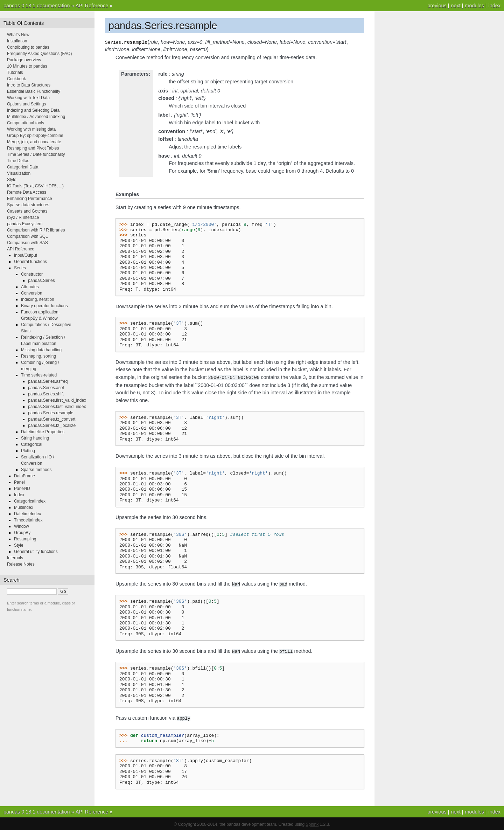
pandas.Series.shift (46, 394)
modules (474, 6)
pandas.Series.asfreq (48, 381)
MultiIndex (24, 507)
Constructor (32, 274)
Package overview (24, 60)
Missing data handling (41, 350)
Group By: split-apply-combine (35, 136)
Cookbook (16, 79)
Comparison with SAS (27, 243)
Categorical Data (23, 167)
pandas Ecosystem (25, 224)
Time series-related (39, 375)
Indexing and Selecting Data (33, 110)
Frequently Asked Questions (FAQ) (39, 54)
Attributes (30, 287)
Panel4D (22, 489)
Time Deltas (18, 161)
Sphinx (312, 823)
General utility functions (36, 552)
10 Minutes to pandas (27, 66)
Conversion (32, 293)
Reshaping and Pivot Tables (33, 148)
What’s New (18, 35)
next (456, 6)
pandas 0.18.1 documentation (37, 6)
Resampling (25, 539)
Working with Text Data (28, 98)
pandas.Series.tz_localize (52, 426)
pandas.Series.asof (46, 388)
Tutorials (15, 72)
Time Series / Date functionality (36, 154)
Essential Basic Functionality (34, 91)
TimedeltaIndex (28, 520)
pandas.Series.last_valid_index (57, 407)
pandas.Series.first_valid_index (57, 400)
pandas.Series (41, 281)
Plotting (28, 451)
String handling (35, 438)
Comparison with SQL (27, 236)
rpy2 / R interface (23, 217)
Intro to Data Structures (29, 85)
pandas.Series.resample (51, 413)
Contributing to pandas (28, 47)
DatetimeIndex (27, 514)
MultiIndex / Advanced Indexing (36, 117)
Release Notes (21, 564)
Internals (15, 558)
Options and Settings (26, 104)
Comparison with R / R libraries (36, 230)
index (495, 6)
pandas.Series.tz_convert (52, 419)
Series (20, 268)
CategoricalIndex (30, 501)
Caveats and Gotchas (27, 211)
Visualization (19, 173)
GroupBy (22, 533)
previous (437, 6)
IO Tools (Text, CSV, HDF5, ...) (35, 186)
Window (22, 526)
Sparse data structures (28, 205)
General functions (30, 262)
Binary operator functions (44, 306)
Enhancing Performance (30, 199)
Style (12, 180)
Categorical (32, 444)
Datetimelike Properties (43, 432)
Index (19, 495)
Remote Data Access (27, 192)
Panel (19, 482)
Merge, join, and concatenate (34, 142)
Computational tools (26, 123)
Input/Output (26, 255)
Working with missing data (31, 129)
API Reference (92, 6)
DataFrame (24, 476)
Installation (17, 41)
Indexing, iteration (38, 299)
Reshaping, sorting (38, 356)
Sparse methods (36, 470)
